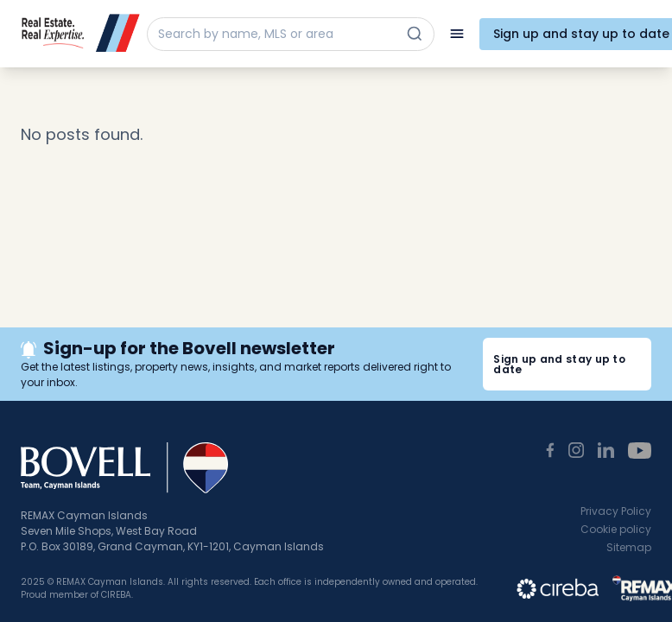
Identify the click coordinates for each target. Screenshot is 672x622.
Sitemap (629, 547)
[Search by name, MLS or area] (275, 34)
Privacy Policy (616, 511)
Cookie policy (616, 529)
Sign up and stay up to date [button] (559, 364)
